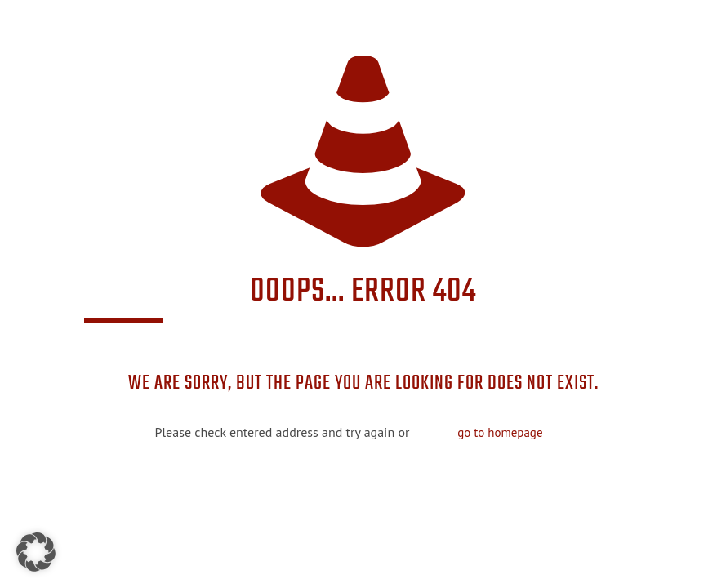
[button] (36, 552)
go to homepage (500, 432)
